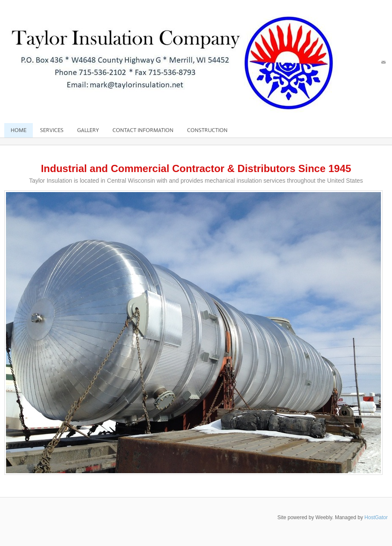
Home (19, 130)
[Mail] (383, 62)
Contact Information (143, 130)
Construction (207, 130)
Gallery (88, 130)
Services (52, 130)
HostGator (376, 517)
